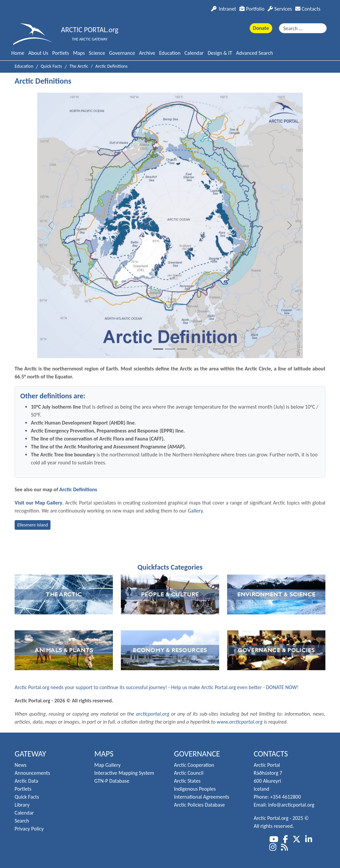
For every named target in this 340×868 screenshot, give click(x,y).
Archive (147, 53)
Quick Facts (27, 797)
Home (18, 53)
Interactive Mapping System (124, 773)
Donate (261, 28)
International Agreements (202, 797)
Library (22, 805)
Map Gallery (107, 765)
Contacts (308, 9)
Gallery (195, 511)
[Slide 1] (158, 349)
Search (22, 821)
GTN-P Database (112, 781)
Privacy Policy (29, 829)
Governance (122, 53)
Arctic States (187, 781)
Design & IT (220, 53)
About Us (38, 53)
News (21, 765)
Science (97, 53)
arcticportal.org (153, 714)
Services (280, 9)
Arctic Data (26, 781)
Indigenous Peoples (195, 789)
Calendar (194, 53)
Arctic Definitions (78, 489)
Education (170, 53)
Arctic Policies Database (199, 805)
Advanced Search (255, 53)
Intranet (224, 9)
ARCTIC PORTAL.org (90, 30)
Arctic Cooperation (194, 765)
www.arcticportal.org (240, 722)
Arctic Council (189, 773)
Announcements (32, 773)
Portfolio (252, 9)
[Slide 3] (182, 349)
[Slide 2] (170, 349)
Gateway (30, 754)
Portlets (60, 53)
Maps (79, 53)
